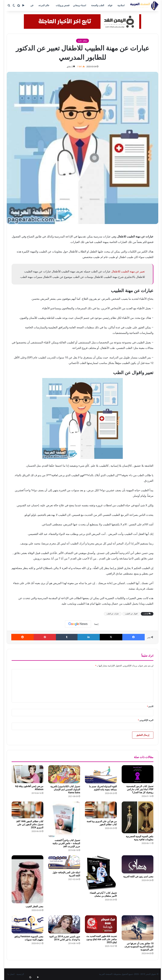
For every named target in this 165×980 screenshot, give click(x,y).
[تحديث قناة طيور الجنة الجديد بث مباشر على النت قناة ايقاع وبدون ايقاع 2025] (101, 924)
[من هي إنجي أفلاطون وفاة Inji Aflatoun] (28, 774)
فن (32, 5)
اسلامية (121, 5)
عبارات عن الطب (113, 614)
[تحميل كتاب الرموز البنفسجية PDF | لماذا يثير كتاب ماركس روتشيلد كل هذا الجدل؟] (138, 774)
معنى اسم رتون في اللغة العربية (138, 876)
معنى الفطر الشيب (34, 906)
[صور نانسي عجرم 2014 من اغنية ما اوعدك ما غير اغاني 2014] (64, 924)
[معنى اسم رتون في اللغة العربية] (138, 864)
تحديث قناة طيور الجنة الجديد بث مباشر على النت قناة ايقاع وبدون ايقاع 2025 (102, 939)
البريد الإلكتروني (146, 720)
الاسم (150, 706)
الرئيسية (20, 974)
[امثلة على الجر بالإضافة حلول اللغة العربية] (64, 862)
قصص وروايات (63, 5)
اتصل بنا (11, 974)
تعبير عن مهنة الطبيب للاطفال (128, 271)
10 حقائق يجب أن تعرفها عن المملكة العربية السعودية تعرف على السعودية (139, 947)
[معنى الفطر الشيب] (28, 879)
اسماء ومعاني (79, 5)
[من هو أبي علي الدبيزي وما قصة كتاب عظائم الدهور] (101, 810)
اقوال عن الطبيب (131, 614)
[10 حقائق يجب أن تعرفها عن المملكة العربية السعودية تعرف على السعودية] (138, 928)
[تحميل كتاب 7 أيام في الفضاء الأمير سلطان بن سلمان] (101, 873)
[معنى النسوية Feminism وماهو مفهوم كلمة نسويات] (28, 924)
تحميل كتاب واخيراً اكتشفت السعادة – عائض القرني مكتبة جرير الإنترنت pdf (66, 843)
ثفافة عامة (82, 41)
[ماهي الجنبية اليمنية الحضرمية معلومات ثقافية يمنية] (138, 817)
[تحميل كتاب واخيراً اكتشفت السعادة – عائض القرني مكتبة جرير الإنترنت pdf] (64, 819)
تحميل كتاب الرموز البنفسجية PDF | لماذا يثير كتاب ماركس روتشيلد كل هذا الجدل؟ (140, 789)
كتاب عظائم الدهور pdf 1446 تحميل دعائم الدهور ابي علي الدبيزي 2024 (30, 824)
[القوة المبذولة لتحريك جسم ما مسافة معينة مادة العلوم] (101, 774)
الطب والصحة (98, 5)
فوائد (110, 5)
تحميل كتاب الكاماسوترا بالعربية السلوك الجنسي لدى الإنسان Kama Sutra (65, 789)
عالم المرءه (44, 5)
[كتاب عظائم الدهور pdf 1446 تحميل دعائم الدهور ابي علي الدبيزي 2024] (28, 810)
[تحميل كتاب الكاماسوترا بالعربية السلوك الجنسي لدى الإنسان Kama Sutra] (64, 774)
